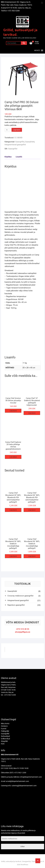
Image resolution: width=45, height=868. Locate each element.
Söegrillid (4, 741)
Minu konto (5, 724)
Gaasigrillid (20, 142)
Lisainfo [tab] (19, 157)
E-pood (4, 729)
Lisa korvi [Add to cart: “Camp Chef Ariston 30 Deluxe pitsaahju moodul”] (13, 411)
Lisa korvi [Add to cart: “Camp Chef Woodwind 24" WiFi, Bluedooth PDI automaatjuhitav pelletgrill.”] (13, 510)
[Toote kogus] (8, 130)
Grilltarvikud (5, 739)
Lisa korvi (17, 130)
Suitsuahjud (5, 736)
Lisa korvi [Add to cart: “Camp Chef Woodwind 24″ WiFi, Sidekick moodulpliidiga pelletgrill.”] (13, 556)
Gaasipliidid (30, 142)
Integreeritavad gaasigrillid (15, 145)
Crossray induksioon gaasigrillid (20, 596)
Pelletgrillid (5, 731)
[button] (37, 50)
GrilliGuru (11, 650)
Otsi (24, 43)
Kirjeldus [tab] (8, 157)
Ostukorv (4, 726)
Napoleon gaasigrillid (16, 605)
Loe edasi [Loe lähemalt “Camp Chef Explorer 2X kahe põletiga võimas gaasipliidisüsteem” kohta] (13, 457)
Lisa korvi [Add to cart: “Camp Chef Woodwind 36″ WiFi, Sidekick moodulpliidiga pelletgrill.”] (32, 556)
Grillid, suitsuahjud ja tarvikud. (20, 32)
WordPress (24, 865)
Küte (3, 744)
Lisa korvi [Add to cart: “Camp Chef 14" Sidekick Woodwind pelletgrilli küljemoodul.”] (32, 413)
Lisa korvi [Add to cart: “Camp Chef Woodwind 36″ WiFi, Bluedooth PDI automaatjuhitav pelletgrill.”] (32, 510)
